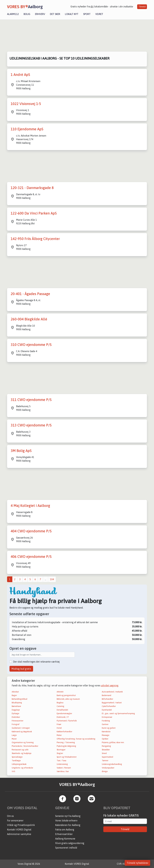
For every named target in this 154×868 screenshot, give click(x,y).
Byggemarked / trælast (112, 703)
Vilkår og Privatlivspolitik (21, 825)
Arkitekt (60, 692)
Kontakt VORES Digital (19, 830)
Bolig (27, 14)
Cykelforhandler (109, 706)
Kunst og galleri (109, 728)
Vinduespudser (108, 768)
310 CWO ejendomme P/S (31, 345)
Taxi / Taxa (61, 761)
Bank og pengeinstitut (66, 695)
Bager (14, 695)
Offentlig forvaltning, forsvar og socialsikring (76, 739)
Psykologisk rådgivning (66, 746)
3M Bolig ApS (21, 451)
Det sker (55, 14)
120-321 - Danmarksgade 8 (32, 188)
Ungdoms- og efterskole (22, 768)
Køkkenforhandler (64, 732)
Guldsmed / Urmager (21, 728)
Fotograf (16, 724)
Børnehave (16, 706)
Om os (10, 816)
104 (52, 579)
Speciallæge (17, 757)
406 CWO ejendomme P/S (31, 557)
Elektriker (16, 717)
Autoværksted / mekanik (112, 692)
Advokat (15, 692)
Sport (87, 14)
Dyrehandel (107, 710)
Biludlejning (17, 703)
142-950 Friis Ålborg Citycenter (35, 239)
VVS (13, 771)
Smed (104, 753)
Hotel (59, 728)
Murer (14, 739)
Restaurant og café (20, 750)
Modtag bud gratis (21, 669)
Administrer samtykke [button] (19, 834)
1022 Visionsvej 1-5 (26, 104)
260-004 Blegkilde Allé (29, 319)
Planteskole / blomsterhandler (25, 746)
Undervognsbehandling (112, 764)
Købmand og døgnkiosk (22, 732)
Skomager (61, 750)
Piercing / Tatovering (66, 742)
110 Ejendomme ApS (27, 129)
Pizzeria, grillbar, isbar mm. (113, 742)
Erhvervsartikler (64, 834)
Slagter (60, 753)
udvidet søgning (110, 685)
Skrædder (106, 750)
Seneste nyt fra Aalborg (68, 816)
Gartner (105, 724)
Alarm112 (13, 14)
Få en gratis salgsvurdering (70, 843)
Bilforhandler (107, 699)
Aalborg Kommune (65, 839)
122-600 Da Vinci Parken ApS (34, 213)
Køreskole (106, 732)
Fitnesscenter (18, 721)
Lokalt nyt (72, 14)
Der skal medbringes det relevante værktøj (36, 662)
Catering (60, 706)
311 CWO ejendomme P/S (31, 400)
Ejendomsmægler (64, 713)
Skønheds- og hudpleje (22, 753)
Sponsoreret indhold (66, 848)
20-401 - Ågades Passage (30, 294)
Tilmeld (142, 7)
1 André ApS (20, 75)
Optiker (105, 739)
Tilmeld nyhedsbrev (137, 863)
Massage (106, 735)
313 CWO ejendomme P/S (31, 425)
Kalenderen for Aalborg (68, 825)
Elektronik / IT (63, 717)
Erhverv (40, 14)
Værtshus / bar (63, 771)
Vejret (99, 14)
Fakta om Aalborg (65, 830)
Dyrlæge (15, 713)
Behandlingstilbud (19, 699)
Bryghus (60, 703)
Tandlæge (16, 761)
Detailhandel (62, 710)
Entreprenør (107, 717)
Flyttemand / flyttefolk (67, 721)
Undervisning (62, 764)
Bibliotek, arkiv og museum (68, 699)
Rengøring (106, 746)
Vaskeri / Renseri (64, 768)
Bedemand (106, 695)
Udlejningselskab (19, 764)
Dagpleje (16, 710)
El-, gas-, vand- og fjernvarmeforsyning (118, 713)
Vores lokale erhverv (66, 820)
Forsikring (106, 721)
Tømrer (105, 761)
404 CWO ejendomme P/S (31, 531)
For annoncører (15, 820)
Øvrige (105, 771)
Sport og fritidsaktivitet (67, 757)
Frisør (59, 724)
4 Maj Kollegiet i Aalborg (30, 506)
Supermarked (107, 757)
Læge (14, 735)
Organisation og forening (23, 742)
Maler (59, 735)
